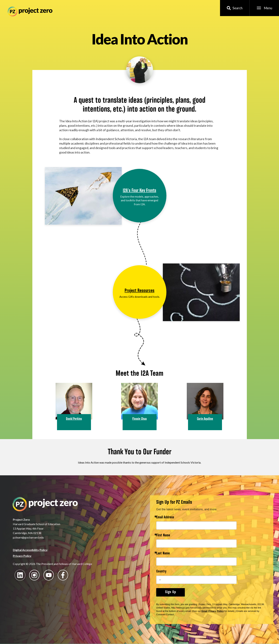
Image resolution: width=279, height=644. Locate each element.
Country (161, 572)
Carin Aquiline (205, 419)
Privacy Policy (22, 556)
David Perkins (74, 419)
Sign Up (171, 592)
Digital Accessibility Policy (30, 550)
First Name (163, 536)
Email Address (165, 518)
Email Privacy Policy (213, 611)
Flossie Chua (139, 419)
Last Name (163, 554)
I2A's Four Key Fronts (139, 191)
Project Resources (139, 291)
